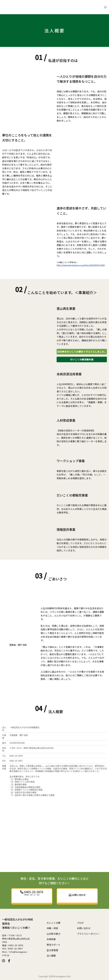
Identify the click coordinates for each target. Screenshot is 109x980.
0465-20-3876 (33, 892)
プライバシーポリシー (88, 934)
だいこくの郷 (54, 923)
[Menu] (105, 7)
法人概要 (51, 956)
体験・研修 (52, 928)
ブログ (80, 923)
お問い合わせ (84, 928)
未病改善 (51, 939)
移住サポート (54, 945)
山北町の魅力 (54, 934)
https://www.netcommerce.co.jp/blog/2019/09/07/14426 (81, 265)
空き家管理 (52, 950)
